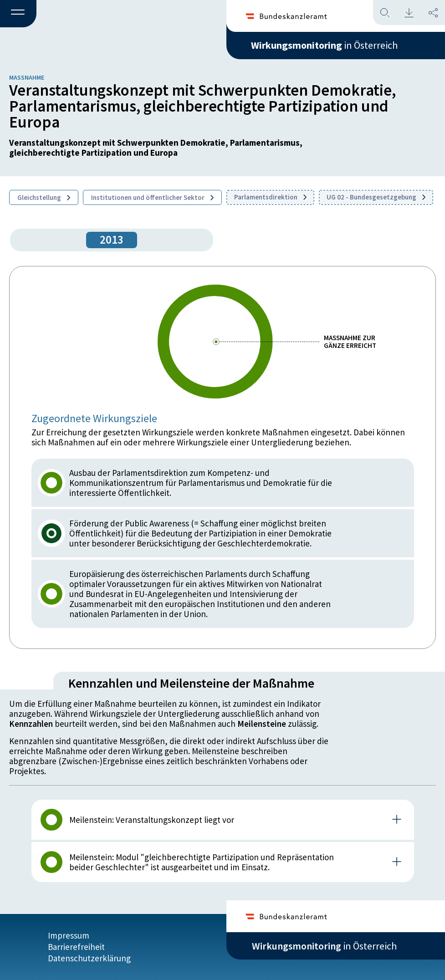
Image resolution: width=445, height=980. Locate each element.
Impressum (69, 935)
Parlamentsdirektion (270, 197)
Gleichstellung (44, 197)
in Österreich (324, 45)
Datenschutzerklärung (89, 958)
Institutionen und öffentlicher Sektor (152, 197)
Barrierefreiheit (76, 947)
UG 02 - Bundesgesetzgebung (376, 197)
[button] (18, 14)
